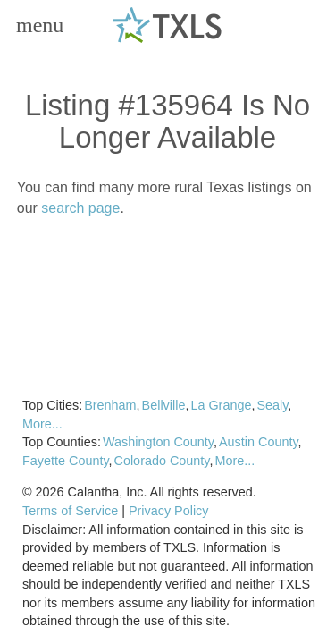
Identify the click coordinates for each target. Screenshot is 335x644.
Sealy (272, 405)
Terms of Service (70, 511)
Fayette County (66, 461)
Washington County (158, 442)
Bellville (164, 405)
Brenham (110, 405)
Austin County (259, 442)
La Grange (221, 405)
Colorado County (162, 461)
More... (42, 424)
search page (80, 208)
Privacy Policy (169, 511)
